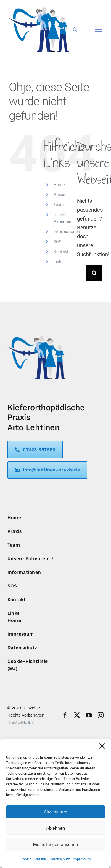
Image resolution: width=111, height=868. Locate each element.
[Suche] (94, 273)
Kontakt (61, 251)
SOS (57, 242)
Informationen (67, 232)
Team (59, 205)
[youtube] (89, 715)
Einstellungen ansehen (56, 844)
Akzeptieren (55, 812)
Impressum (82, 859)
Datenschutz (60, 859)
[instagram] (101, 715)
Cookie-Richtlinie (34, 859)
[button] (102, 746)
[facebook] (65, 715)
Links (58, 262)
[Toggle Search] (75, 29)
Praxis (59, 194)
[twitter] (77, 715)
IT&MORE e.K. (21, 722)
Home (59, 185)
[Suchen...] (82, 273)
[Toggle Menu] (99, 30)
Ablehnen (55, 828)
